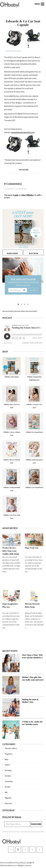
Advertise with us (11, 748)
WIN (6, 792)
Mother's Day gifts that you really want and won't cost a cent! (33, 680)
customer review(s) (13, 51)
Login (16, 195)
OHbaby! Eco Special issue (34, 432)
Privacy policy (20, 863)
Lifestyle (8, 776)
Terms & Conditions (7, 863)
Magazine (8, 798)
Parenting (8, 770)
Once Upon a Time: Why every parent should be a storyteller (32, 658)
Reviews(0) (24, 170)
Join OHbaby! (28, 195)
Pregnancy (9, 754)
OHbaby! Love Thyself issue (34, 487)
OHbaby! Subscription (12, 377)
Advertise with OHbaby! (8, 311)
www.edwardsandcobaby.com (23, 132)
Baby (7, 759)
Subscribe (8, 803)
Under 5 (7, 765)
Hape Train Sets (32, 548)
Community (9, 781)
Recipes (8, 787)
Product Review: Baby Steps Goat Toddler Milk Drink (11, 551)
